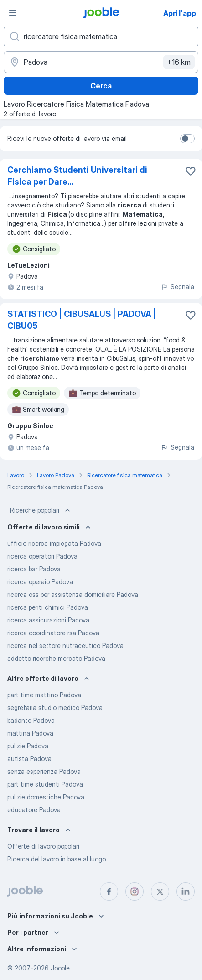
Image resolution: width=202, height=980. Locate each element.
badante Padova (31, 720)
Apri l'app (180, 13)
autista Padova (29, 759)
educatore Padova (34, 810)
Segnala (177, 287)
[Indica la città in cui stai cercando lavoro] (101, 62)
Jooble (60, 968)
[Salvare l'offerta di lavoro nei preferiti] (191, 171)
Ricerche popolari (41, 510)
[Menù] (13, 13)
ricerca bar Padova (34, 569)
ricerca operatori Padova (42, 556)
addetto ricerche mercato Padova (56, 658)
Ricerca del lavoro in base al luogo (57, 859)
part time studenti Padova (45, 784)
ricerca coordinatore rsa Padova (53, 633)
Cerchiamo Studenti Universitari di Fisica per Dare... (77, 176)
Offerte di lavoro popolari (43, 846)
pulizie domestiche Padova (46, 797)
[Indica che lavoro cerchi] (101, 36)
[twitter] (160, 892)
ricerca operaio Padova (40, 582)
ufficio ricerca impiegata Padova (54, 543)
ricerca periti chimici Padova (48, 607)
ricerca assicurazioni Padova (48, 620)
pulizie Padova (28, 746)
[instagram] (135, 892)
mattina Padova (30, 733)
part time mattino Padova (44, 695)
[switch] (187, 139)
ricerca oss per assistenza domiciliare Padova (73, 594)
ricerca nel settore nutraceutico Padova (65, 646)
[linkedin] (186, 892)
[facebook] (109, 892)
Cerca (101, 86)
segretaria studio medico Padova (55, 708)
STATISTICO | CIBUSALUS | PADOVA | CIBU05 (82, 320)
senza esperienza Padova (44, 771)
